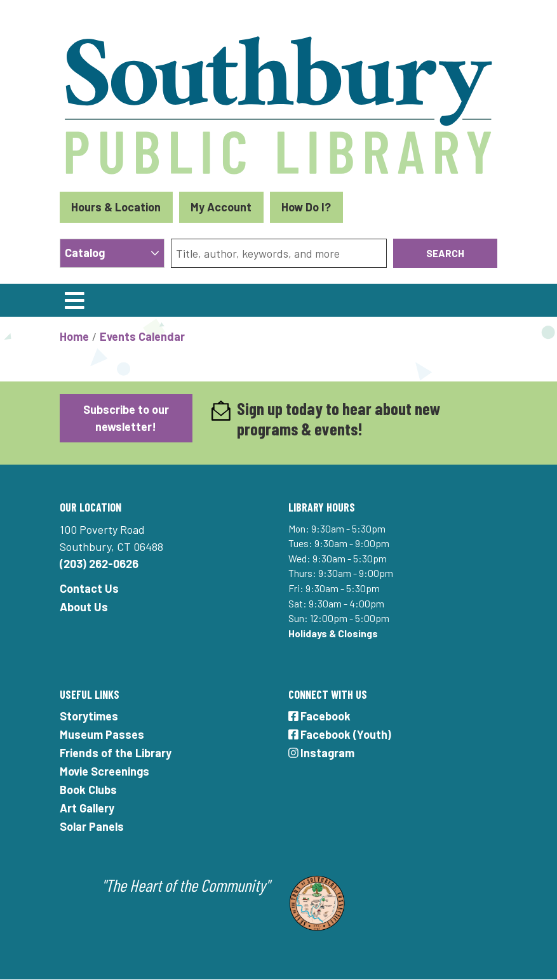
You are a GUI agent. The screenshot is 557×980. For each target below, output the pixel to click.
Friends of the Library (116, 753)
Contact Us (89, 588)
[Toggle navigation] (75, 300)
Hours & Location (116, 207)
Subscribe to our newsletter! (126, 418)
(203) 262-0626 (99, 564)
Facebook (320, 716)
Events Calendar (142, 336)
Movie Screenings (104, 771)
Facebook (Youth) (340, 734)
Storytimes (89, 716)
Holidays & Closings (333, 633)
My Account (221, 207)
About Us (84, 607)
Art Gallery (87, 808)
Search (445, 253)
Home (74, 336)
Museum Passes (102, 734)
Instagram (322, 753)
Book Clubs (88, 790)
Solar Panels (92, 826)
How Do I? (306, 207)
